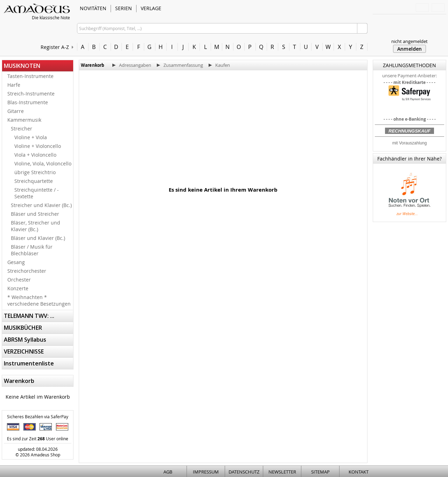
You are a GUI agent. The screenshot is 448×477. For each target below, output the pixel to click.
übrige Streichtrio (35, 172)
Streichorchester (27, 271)
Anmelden (409, 49)
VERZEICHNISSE (24, 351)
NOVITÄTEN (93, 8)
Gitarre (16, 111)
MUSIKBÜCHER (23, 328)
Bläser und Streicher (35, 214)
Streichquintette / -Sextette (37, 193)
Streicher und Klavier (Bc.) (41, 205)
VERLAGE (151, 8)
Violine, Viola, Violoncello (43, 163)
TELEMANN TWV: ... (29, 316)
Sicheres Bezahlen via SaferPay (38, 417)
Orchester (19, 280)
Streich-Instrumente (31, 94)
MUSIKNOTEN (22, 66)
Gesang (16, 262)
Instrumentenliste (29, 363)
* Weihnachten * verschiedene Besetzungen (39, 300)
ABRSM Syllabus (25, 340)
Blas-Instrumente (28, 102)
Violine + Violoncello (38, 146)
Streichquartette (34, 181)
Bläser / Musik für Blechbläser (32, 250)
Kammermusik (24, 120)
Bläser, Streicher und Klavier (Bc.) (36, 226)
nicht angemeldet (409, 41)
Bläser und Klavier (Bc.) (38, 238)
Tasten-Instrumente (30, 76)
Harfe (14, 85)
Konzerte (18, 288)
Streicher (22, 129)
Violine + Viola (31, 137)
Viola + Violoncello (35, 155)
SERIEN (124, 8)
